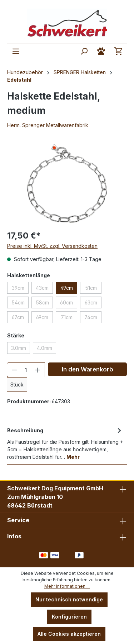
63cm (91, 302)
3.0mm (19, 348)
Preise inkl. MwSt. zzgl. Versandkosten (52, 246)
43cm (42, 288)
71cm (67, 317)
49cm (67, 288)
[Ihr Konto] (101, 51)
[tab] (65, 443)
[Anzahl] (26, 370)
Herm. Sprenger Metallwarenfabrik (48, 125)
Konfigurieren (69, 617)
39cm (18, 288)
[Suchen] (84, 51)
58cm (42, 302)
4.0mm (44, 348)
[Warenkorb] (118, 51)
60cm (66, 302)
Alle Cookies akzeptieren (69, 634)
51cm (91, 288)
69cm (42, 317)
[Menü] (16, 51)
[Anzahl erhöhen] (38, 370)
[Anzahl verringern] (14, 370)
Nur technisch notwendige (69, 599)
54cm (18, 302)
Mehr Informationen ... (67, 586)
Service (18, 520)
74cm (91, 317)
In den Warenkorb (88, 369)
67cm (18, 317)
